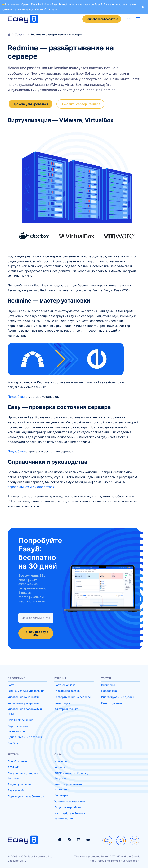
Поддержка (109, 690)
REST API (14, 767)
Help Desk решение (20, 719)
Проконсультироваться (30, 103)
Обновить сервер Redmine (81, 103)
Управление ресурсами (23, 702)
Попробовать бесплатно (102, 19)
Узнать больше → (46, 9)
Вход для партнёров (68, 807)
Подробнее (16, 396)
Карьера (60, 767)
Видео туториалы (19, 783)
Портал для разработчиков (26, 796)
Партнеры (61, 795)
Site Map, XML (17, 860)
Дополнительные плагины (25, 736)
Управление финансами (23, 696)
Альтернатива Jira (66, 708)
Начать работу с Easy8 (36, 632)
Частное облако (65, 684)
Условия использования (70, 801)
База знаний (16, 790)
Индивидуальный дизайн (118, 696)
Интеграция (62, 702)
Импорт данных (112, 702)
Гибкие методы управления (26, 690)
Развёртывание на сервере (73, 696)
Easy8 (12, 684)
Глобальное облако (67, 690)
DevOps (13, 742)
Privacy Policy (96, 860)
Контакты (61, 760)
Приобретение (17, 760)
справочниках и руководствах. (31, 486)
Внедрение (108, 684)
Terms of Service (121, 860)
